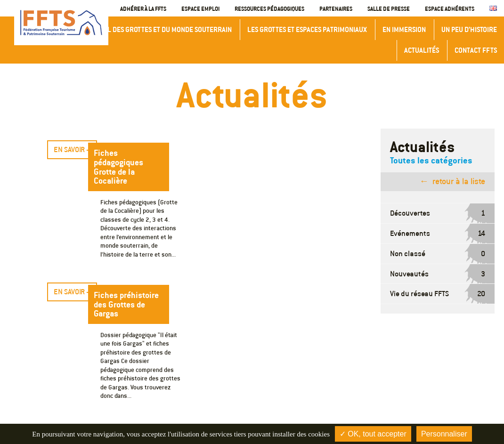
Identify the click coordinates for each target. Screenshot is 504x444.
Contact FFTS (476, 50)
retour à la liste (459, 181)
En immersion (404, 29)
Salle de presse (389, 8)
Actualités (422, 50)
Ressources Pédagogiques (269, 8)
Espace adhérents (450, 8)
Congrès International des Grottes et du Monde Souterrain (134, 29)
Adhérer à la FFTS (143, 8)
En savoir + (72, 149)
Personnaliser (444, 434)
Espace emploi (200, 8)
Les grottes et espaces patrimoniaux (307, 29)
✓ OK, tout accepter (373, 434)
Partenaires (336, 8)
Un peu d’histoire (469, 29)
